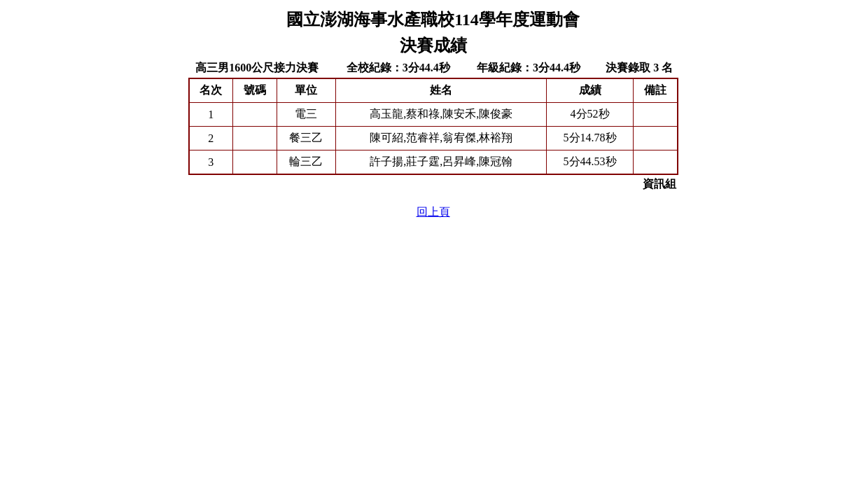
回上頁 (433, 212)
